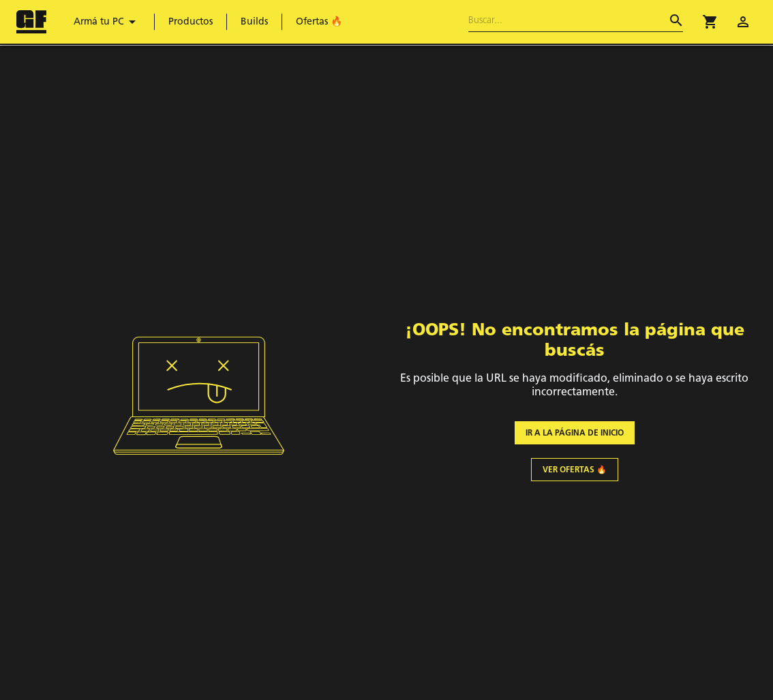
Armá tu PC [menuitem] (107, 22)
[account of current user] (743, 22)
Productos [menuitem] (191, 22)
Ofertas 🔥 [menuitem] (319, 22)
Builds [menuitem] (254, 22)
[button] (710, 22)
